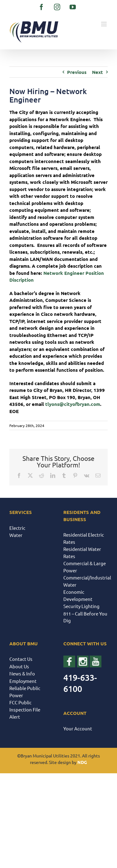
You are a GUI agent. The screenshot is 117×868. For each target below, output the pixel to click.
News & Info (22, 673)
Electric (17, 528)
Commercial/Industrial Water (86, 581)
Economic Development (78, 595)
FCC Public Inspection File (25, 706)
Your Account (78, 728)
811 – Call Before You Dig (85, 617)
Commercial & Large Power (85, 567)
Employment (23, 681)
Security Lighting (81, 606)
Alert (15, 717)
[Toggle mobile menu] (104, 24)
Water (16, 535)
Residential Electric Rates (84, 538)
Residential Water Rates (82, 552)
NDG (82, 762)
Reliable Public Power (25, 692)
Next (97, 72)
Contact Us (21, 659)
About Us (19, 666)
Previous (77, 72)
